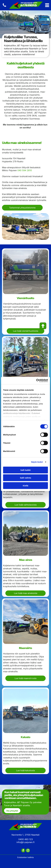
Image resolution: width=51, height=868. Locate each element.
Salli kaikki (26, 470)
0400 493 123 (26, 839)
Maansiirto (25, 648)
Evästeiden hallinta (25, 857)
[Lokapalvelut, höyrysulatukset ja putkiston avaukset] (25, 272)
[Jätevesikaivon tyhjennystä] (25, 359)
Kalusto (25, 737)
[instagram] (28, 851)
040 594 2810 (25, 170)
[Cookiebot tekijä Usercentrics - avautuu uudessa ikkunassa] (36, 381)
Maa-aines (26, 560)
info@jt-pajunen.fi (25, 842)
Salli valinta (26, 478)
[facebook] (23, 851)
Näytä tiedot (37, 462)
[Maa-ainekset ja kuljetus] (25, 534)
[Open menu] (47, 5)
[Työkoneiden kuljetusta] (25, 711)
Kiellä (25, 486)
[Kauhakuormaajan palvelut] (25, 622)
